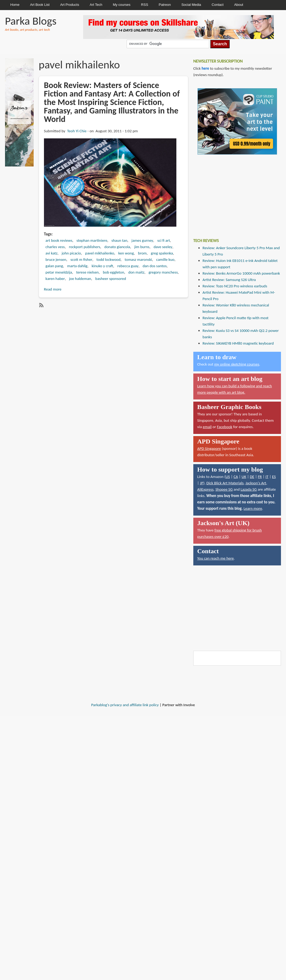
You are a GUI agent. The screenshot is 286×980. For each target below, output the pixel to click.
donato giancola (117, 247)
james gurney (142, 240)
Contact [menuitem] (218, 5)
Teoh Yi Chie (77, 131)
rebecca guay (128, 266)
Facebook (225, 427)
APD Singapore (209, 449)
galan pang (54, 266)
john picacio (71, 253)
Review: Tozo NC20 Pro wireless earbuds (235, 286)
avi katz (52, 253)
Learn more (253, 508)
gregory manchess (163, 272)
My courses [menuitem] (122, 5)
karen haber (55, 279)
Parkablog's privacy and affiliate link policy (125, 705)
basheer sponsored (111, 279)
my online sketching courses (237, 364)
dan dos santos (155, 266)
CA (236, 477)
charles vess (55, 247)
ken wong (126, 253)
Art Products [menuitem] (70, 5)
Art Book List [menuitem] (40, 5)
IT (267, 477)
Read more (53, 289)
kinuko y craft (102, 266)
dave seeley (163, 247)
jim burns (142, 247)
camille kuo (165, 260)
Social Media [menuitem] (191, 5)
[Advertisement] (233, 192)
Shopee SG (224, 489)
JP (202, 483)
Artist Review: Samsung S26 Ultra (229, 280)
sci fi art (164, 240)
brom (142, 253)
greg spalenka (162, 253)
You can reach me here (216, 558)
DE (252, 477)
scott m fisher (81, 260)
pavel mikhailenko (100, 253)
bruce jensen (56, 260)
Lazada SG (249, 489)
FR (260, 477)
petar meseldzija (59, 272)
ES (274, 477)
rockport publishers (84, 247)
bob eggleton (113, 272)
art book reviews (59, 240)
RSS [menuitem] (145, 5)
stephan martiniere (92, 240)
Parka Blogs (31, 21)
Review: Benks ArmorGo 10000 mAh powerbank (241, 273)
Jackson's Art (256, 483)
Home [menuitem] (15, 5)
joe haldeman (80, 279)
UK (244, 477)
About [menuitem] (239, 5)
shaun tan (119, 240)
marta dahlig (77, 266)
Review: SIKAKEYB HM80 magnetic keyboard (238, 343)
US (228, 477)
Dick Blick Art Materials (225, 483)
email (207, 427)
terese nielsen (88, 272)
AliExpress (205, 489)
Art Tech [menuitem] (96, 5)
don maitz (137, 272)
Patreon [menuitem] (165, 5)
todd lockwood (108, 260)
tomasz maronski (138, 260)
